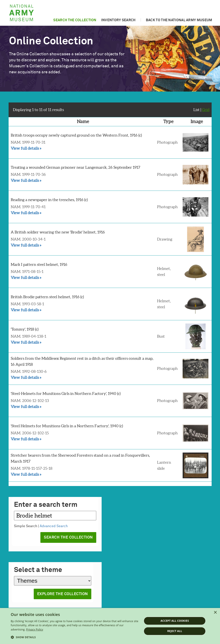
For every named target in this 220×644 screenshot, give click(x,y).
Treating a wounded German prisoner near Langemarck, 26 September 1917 (76, 167)
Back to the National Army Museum (179, 20)
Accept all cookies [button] (175, 621)
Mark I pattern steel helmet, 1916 (39, 264)
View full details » (26, 148)
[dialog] (110, 626)
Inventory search (118, 20)
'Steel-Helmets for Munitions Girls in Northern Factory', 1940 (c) (66, 393)
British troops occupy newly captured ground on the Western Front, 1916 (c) (76, 135)
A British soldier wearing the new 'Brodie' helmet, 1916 (58, 232)
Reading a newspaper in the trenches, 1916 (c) (49, 200)
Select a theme (38, 570)
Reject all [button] (175, 631)
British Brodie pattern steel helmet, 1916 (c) (47, 297)
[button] (75, 637)
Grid (206, 110)
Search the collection (75, 20)
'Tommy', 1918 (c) (25, 329)
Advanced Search (54, 526)
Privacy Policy (35, 630)
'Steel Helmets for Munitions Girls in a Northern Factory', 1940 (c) (67, 426)
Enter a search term (46, 505)
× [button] (215, 613)
